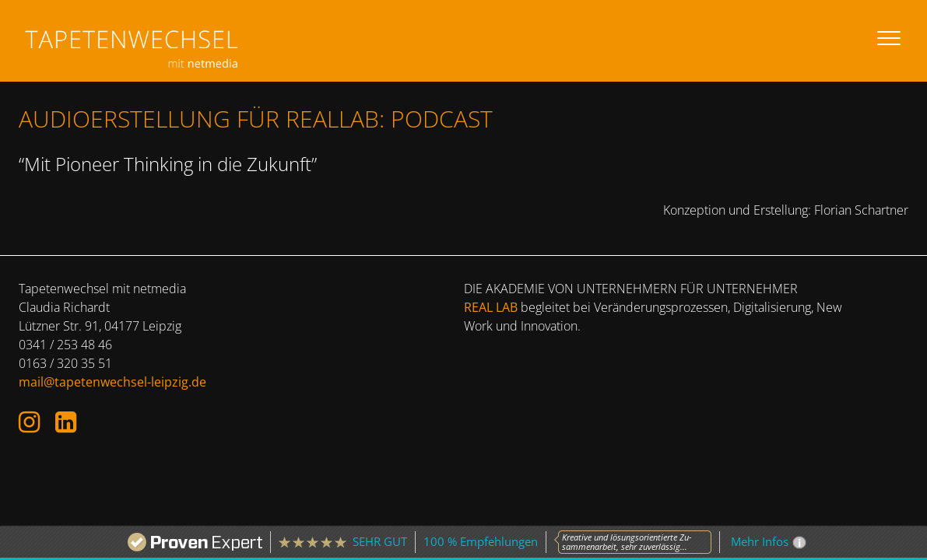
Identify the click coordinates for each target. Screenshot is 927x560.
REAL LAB (491, 307)
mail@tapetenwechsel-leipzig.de (112, 382)
